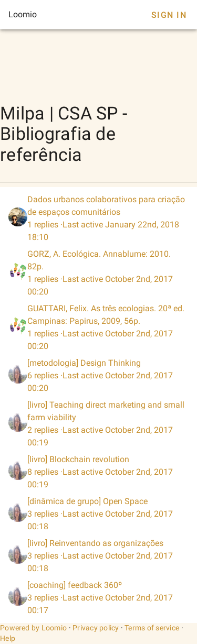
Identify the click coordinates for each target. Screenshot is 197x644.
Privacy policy (96, 628)
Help (8, 638)
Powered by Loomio (33, 628)
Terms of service (152, 628)
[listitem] (98, 219)
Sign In (169, 15)
